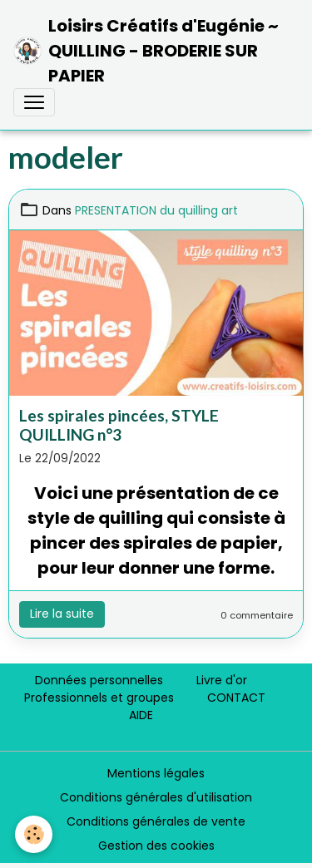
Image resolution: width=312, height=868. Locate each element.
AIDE (141, 715)
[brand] (149, 51)
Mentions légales (156, 773)
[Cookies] (34, 834)
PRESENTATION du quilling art (156, 210)
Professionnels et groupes (99, 698)
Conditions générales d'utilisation (156, 797)
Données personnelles (99, 680)
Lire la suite (62, 614)
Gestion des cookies (156, 846)
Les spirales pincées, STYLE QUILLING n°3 (119, 425)
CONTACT (236, 698)
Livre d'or (222, 680)
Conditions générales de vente (156, 821)
